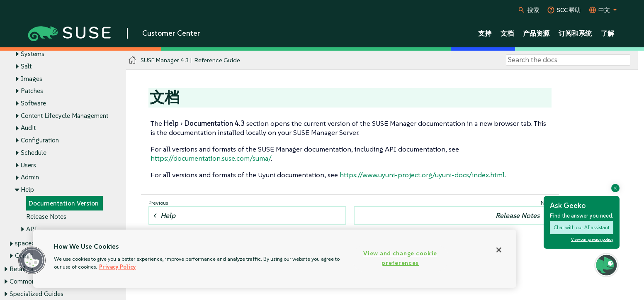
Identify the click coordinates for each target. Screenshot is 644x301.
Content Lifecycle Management (64, 116)
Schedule (34, 153)
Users (28, 165)
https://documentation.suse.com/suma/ (211, 158)
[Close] (499, 250)
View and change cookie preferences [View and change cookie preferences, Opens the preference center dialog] (400, 258)
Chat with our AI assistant (582, 227)
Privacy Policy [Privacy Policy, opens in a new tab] (118, 267)
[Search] (568, 60)
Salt (26, 66)
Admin (30, 177)
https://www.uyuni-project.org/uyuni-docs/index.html (422, 175)
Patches (32, 91)
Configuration (40, 141)
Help (27, 190)
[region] (275, 259)
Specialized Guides (36, 294)
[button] (32, 260)
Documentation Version (64, 203)
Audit (28, 128)
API (32, 229)
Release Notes (46, 217)
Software (33, 103)
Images (32, 79)
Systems (33, 54)
